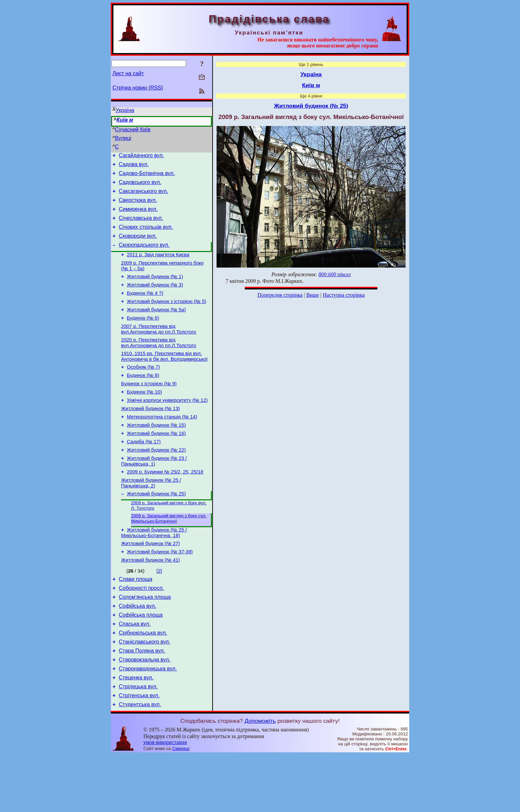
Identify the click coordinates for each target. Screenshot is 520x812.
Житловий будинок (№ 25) (156, 531)
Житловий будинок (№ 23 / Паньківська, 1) (154, 495)
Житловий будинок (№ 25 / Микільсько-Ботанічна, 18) (154, 572)
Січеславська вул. (141, 226)
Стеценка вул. (136, 732)
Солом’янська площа (145, 642)
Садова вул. (134, 166)
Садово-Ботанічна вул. (147, 176)
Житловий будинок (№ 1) (155, 290)
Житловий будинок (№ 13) (150, 436)
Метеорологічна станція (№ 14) (162, 446)
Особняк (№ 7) (144, 390)
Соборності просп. (141, 632)
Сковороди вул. (138, 246)
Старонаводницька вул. (148, 722)
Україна (125, 110)
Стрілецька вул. (138, 742)
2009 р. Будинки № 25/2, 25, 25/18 (165, 507)
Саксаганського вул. (143, 196)
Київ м (125, 120)
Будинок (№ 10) (144, 418)
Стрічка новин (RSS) (138, 88)
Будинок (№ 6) (143, 337)
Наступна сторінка (344, 295)
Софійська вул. (137, 652)
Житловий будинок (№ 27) (150, 584)
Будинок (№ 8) (143, 399)
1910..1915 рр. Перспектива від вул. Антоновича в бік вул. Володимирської (164, 378)
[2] (159, 613)
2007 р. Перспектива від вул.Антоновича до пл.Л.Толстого (159, 349)
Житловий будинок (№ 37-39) (160, 593)
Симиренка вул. (138, 216)
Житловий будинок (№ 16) (156, 464)
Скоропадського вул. (144, 256)
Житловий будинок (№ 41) (150, 602)
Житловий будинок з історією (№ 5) (167, 318)
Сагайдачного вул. (141, 156)
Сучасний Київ (133, 129)
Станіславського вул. (144, 692)
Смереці (181, 806)
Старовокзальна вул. (144, 712)
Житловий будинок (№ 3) (155, 300)
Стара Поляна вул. (142, 702)
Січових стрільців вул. (146, 236)
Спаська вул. (135, 672)
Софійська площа (141, 662)
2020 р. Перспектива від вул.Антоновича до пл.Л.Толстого (159, 364)
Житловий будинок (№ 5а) (156, 328)
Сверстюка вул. (138, 206)
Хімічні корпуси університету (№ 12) (167, 427)
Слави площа (135, 622)
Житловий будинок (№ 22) (156, 483)
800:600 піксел (334, 274)
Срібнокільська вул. (143, 682)
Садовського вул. (140, 186)
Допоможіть (260, 778)
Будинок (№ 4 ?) (145, 309)
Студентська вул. (140, 761)
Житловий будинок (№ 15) (156, 455)
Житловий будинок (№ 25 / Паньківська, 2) (151, 519)
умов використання (165, 799)
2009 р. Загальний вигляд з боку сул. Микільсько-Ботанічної (169, 557)
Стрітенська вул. (139, 751)
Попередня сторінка (280, 295)
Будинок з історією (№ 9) (149, 408)
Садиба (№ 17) (144, 473)
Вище (313, 295)
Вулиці (123, 138)
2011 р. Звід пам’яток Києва (158, 267)
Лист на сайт (128, 73)
